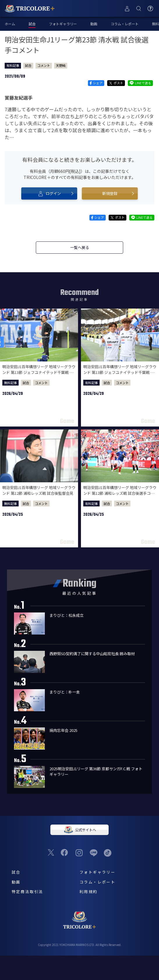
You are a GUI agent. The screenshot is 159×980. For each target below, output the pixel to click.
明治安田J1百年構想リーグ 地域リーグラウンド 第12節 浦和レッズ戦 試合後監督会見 (39, 490)
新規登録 (110, 193)
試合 (28, 65)
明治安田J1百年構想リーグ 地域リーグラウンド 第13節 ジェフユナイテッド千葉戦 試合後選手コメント (120, 372)
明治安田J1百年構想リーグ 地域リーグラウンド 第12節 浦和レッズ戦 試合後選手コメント (120, 493)
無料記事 (10, 383)
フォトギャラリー (63, 24)
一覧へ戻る (80, 247)
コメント (44, 65)
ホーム (10, 24)
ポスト (116, 83)
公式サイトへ (79, 830)
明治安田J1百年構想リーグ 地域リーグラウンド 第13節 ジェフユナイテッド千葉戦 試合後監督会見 (39, 372)
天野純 (61, 65)
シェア (96, 83)
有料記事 (13, 65)
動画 (94, 24)
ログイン (49, 194)
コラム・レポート (125, 24)
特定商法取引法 (27, 892)
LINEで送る (140, 83)
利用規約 (89, 892)
